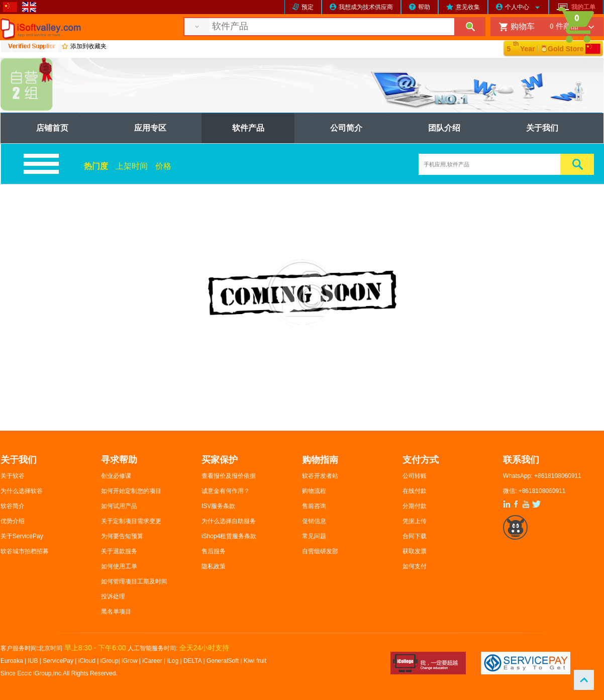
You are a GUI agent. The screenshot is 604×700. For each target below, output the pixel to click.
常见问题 (314, 536)
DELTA (193, 661)
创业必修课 (116, 476)
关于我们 (542, 128)
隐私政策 (214, 566)
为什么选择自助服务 (229, 521)
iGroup (110, 661)
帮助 (424, 7)
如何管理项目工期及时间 (134, 581)
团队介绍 (444, 128)
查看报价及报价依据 (229, 476)
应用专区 (150, 128)
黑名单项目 (116, 612)
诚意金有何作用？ (226, 491)
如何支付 (415, 566)
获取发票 (415, 551)
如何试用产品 (119, 506)
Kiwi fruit (255, 661)
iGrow (129, 661)
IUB (33, 661)
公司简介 (346, 128)
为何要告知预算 (122, 536)
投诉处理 (113, 596)
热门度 (96, 166)
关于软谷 (13, 476)
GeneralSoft (223, 661)
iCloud (87, 661)
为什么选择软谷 (22, 491)
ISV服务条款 (218, 506)
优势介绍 (13, 521)
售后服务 (214, 551)
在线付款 (415, 491)
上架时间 (132, 166)
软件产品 (248, 128)
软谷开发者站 (320, 476)
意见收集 (468, 7)
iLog (173, 661)
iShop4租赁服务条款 (229, 536)
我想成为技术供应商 (366, 7)
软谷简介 (13, 506)
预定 (308, 7)
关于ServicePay (22, 536)
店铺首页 (52, 128)
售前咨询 (314, 506)
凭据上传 (415, 521)
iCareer (152, 661)
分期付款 (415, 506)
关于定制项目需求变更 (131, 521)
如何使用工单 (119, 566)
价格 (163, 166)
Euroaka (12, 661)
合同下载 (415, 536)
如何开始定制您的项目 (131, 491)
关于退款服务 (119, 551)
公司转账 (415, 476)
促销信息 (314, 521)
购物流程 (314, 491)
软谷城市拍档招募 (25, 551)
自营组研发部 (320, 551)
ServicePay (59, 661)
